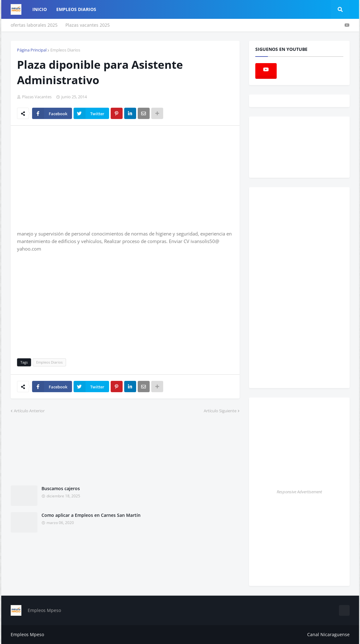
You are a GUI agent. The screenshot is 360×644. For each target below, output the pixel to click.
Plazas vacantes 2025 (88, 25)
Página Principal (32, 50)
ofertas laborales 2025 (34, 25)
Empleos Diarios (65, 50)
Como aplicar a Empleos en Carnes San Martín (91, 515)
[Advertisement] (70, 177)
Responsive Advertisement (299, 492)
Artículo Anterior (29, 411)
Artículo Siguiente (220, 411)
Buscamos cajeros (61, 488)
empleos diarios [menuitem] (76, 9)
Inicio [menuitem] (40, 9)
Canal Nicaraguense (328, 634)
